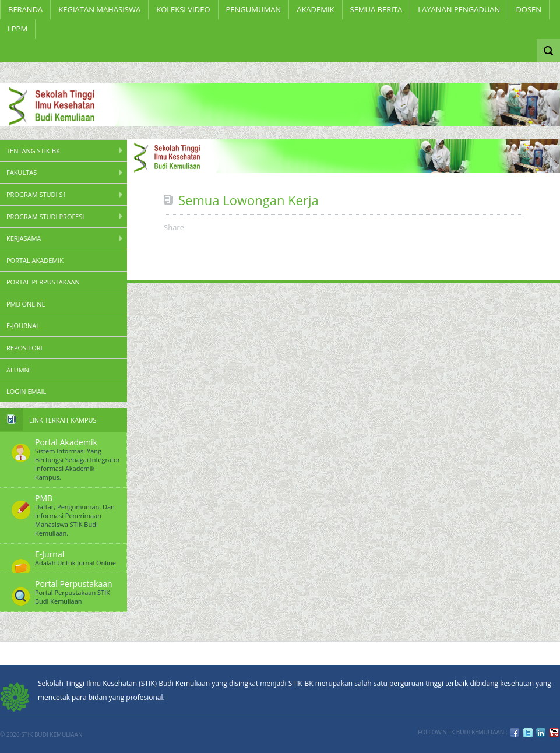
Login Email (26, 391)
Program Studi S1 (36, 194)
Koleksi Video (183, 9)
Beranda (25, 9)
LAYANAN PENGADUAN (459, 9)
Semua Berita (376, 9)
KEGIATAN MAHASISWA (99, 9)
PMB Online (26, 304)
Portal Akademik (35, 260)
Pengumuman (254, 9)
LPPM (17, 29)
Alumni (19, 370)
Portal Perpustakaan (43, 282)
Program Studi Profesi (45, 217)
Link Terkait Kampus (63, 420)
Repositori (24, 348)
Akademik (315, 9)
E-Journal (23, 326)
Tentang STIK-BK (33, 151)
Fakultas (22, 172)
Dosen (529, 9)
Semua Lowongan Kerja (249, 200)
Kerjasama (24, 238)
